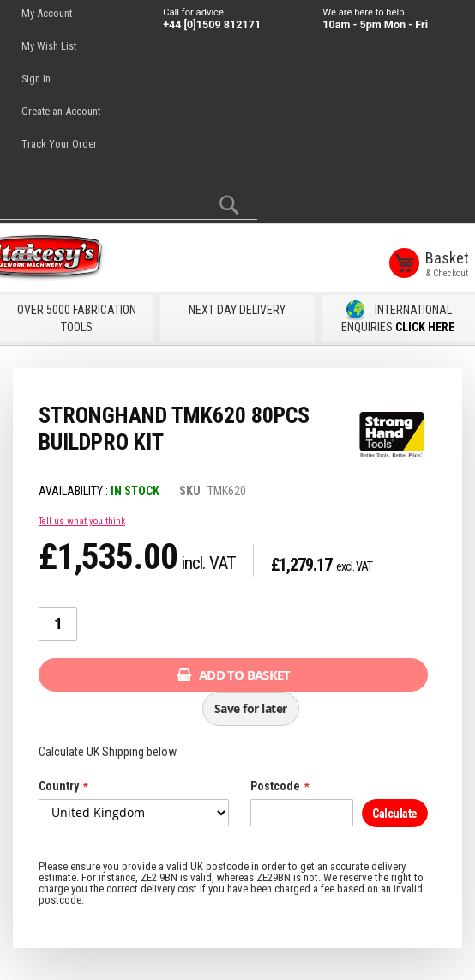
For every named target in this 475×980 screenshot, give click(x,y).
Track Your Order (59, 144)
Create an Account (61, 111)
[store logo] (77, 260)
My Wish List (49, 46)
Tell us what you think (82, 519)
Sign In (36, 79)
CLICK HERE (425, 324)
